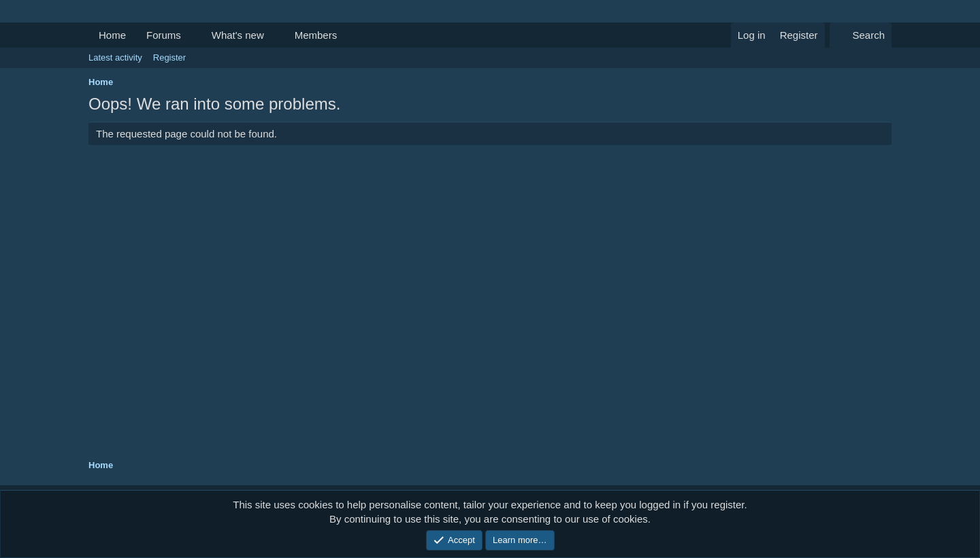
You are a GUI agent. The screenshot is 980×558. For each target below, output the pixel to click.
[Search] (861, 35)
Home (112, 35)
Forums (164, 35)
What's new (238, 35)
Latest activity (115, 58)
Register (169, 58)
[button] (192, 35)
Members (316, 35)
